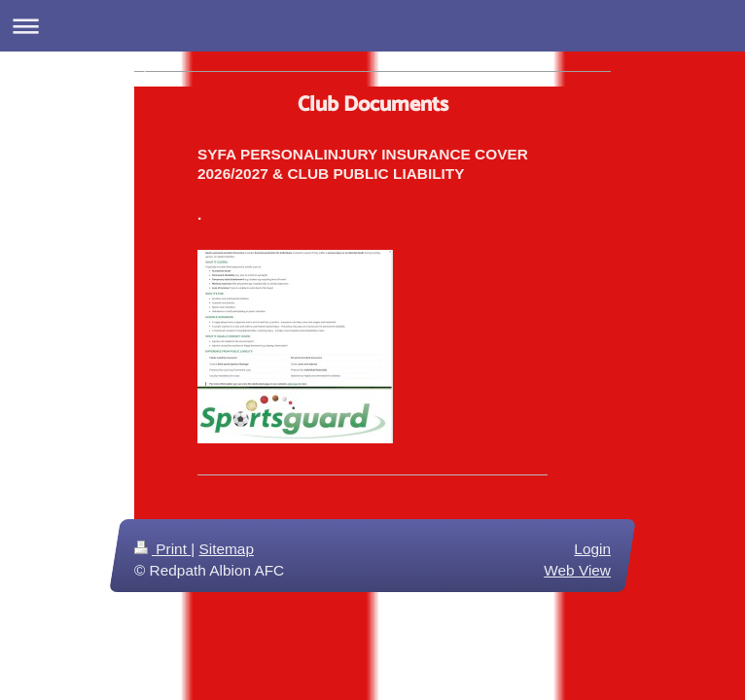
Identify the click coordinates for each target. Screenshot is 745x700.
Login (592, 549)
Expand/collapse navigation (372, 26)
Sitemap (226, 549)
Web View (577, 570)
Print (162, 549)
